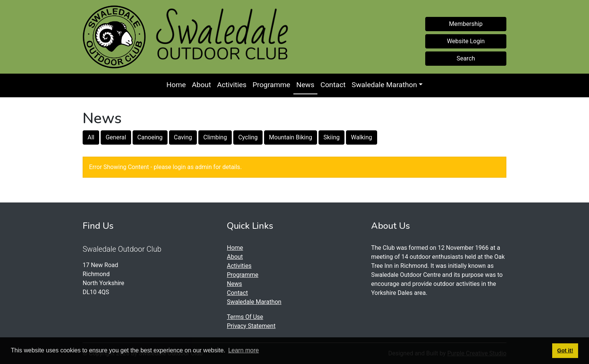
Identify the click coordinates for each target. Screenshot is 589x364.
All (91, 137)
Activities (232, 85)
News (305, 85)
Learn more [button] (243, 350)
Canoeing (150, 137)
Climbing (215, 137)
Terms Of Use (245, 317)
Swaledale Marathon (384, 85)
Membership (466, 24)
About (202, 85)
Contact (333, 85)
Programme (271, 85)
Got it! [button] (565, 350)
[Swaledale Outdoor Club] (114, 37)
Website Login (466, 41)
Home (176, 85)
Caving (183, 137)
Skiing (332, 137)
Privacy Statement (251, 326)
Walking (361, 137)
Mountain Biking (291, 137)
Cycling (248, 137)
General (116, 137)
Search (466, 58)
